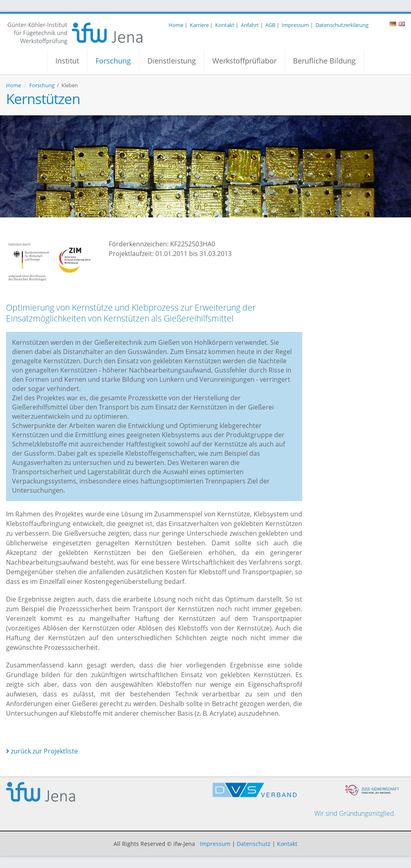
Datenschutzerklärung (342, 25)
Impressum (295, 25)
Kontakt (225, 25)
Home (176, 25)
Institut (67, 61)
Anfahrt (250, 25)
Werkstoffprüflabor (244, 61)
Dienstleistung (172, 61)
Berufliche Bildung (324, 61)
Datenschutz (254, 844)
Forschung (113, 61)
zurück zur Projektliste (42, 751)
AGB (270, 25)
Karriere (199, 25)
